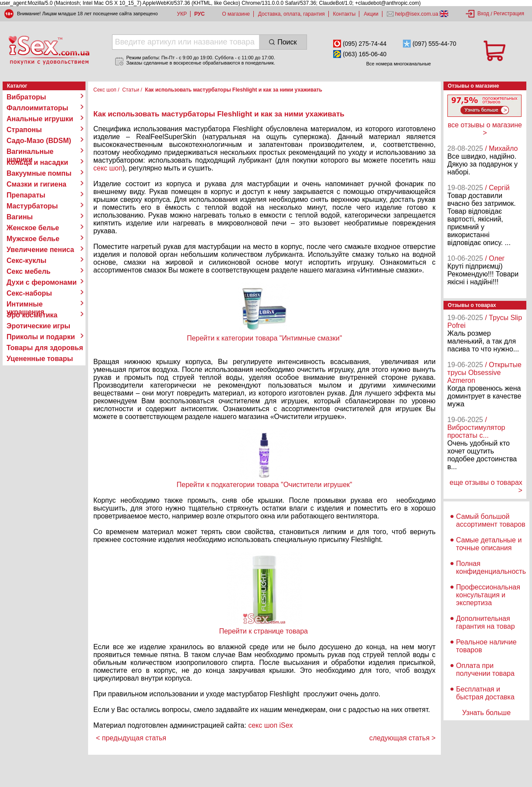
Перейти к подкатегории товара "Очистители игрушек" (264, 485)
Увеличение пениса (40, 250)
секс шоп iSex (271, 725)
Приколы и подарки (41, 337)
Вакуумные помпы (39, 173)
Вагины (20, 217)
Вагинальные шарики (30, 152)
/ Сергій (497, 188)
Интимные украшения (26, 304)
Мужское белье (33, 239)
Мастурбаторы (32, 206)
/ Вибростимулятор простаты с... (476, 428)
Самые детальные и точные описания (489, 544)
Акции (371, 14)
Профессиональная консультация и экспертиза (488, 595)
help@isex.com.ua (417, 14)
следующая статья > (402, 738)
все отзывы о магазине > (485, 129)
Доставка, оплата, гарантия (292, 14)
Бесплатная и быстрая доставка (485, 693)
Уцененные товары (40, 359)
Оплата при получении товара (485, 669)
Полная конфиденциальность (491, 567)
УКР (182, 14)
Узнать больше (486, 713)
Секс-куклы (26, 261)
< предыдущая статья (131, 738)
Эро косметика (32, 315)
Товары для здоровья (45, 348)
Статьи (131, 90)
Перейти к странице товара (264, 631)
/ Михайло (501, 148)
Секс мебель (29, 271)
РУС (199, 14)
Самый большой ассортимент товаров (491, 520)
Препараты (26, 195)
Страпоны (24, 130)
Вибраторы (26, 97)
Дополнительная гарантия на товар (486, 622)
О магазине (236, 14)
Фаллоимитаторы (38, 108)
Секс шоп (105, 90)
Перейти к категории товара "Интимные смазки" (264, 338)
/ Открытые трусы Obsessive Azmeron (484, 373)
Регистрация (509, 14)
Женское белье (33, 228)
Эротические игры (38, 326)
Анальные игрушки (40, 119)
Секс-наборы (29, 293)
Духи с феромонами (42, 282)
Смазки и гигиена (36, 184)
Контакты (344, 14)
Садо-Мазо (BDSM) (39, 141)
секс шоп (108, 168)
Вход (483, 14)
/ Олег (495, 258)
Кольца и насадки (37, 162)
